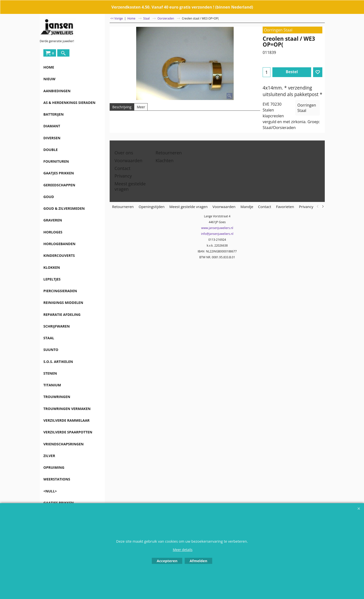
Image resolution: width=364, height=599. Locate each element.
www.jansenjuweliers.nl (217, 228)
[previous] (318, 207)
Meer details (183, 550)
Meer (141, 107)
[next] (323, 207)
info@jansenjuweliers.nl (217, 234)
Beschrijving (122, 107)
